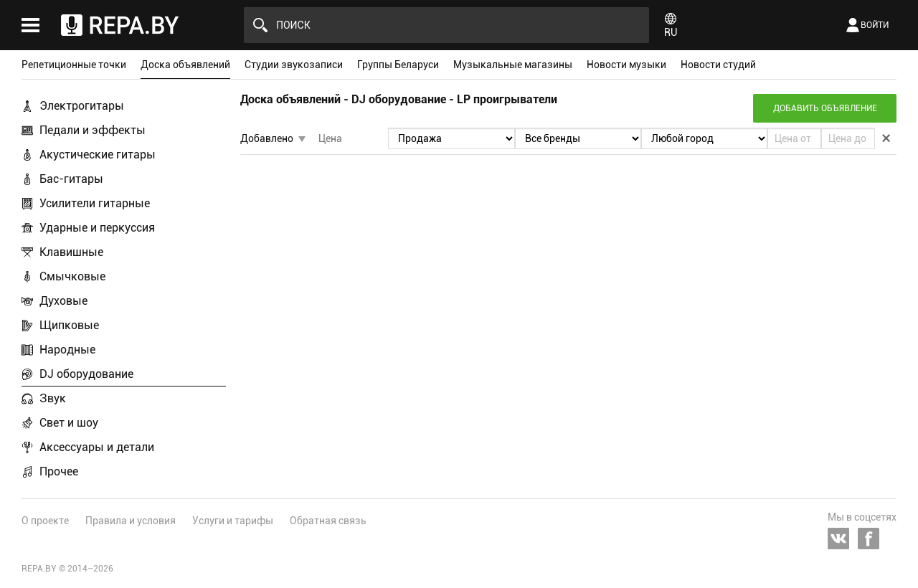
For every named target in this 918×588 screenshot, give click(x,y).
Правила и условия (131, 521)
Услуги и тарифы (233, 521)
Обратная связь (328, 521)
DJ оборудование (86, 374)
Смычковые (72, 276)
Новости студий (718, 65)
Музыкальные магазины (513, 65)
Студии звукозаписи (294, 65)
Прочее (59, 471)
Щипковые (69, 325)
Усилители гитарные (95, 203)
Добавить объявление (825, 108)
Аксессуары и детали (97, 447)
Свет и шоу (69, 423)
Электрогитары (82, 106)
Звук (53, 398)
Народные (67, 350)
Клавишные (71, 252)
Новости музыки (626, 65)
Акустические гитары (98, 155)
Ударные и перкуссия (97, 228)
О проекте (45, 521)
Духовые (63, 301)
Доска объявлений (185, 65)
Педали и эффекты (93, 130)
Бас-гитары (71, 179)
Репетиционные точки (74, 65)
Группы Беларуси (398, 65)
